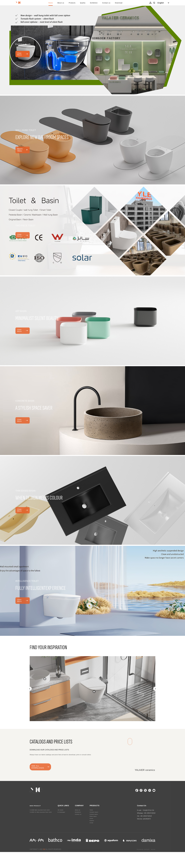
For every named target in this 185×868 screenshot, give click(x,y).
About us (57, 4)
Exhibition (96, 4)
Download (126, 4)
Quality (83, 4)
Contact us (111, 4)
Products (71, 4)
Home (46, 4)
